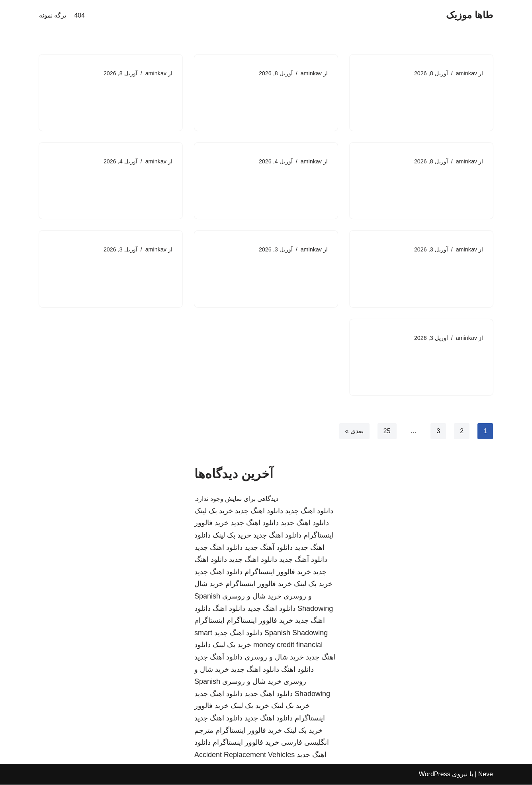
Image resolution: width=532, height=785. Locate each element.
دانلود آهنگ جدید (269, 548)
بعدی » (354, 431)
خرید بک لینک (214, 512)
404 (79, 15)
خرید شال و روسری (252, 597)
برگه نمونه (53, 15)
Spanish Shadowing (296, 634)
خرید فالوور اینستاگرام (278, 573)
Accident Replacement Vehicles (244, 756)
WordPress (435, 775)
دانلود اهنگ (229, 609)
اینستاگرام (209, 621)
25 (387, 431)
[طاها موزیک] (469, 15)
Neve (486, 775)
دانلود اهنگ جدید (309, 512)
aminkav (466, 73)
